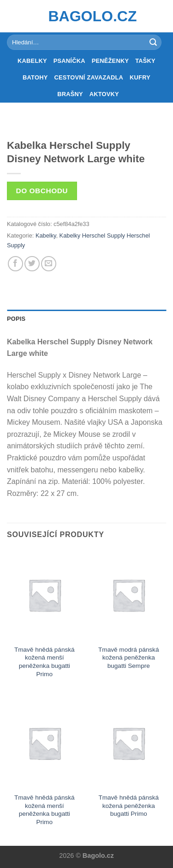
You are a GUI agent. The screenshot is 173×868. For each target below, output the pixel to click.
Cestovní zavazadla (89, 77)
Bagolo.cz (87, 16)
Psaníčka (69, 61)
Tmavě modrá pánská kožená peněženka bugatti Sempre (128, 658)
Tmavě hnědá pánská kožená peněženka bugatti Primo (128, 806)
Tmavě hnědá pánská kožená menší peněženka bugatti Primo (45, 662)
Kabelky (32, 61)
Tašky (145, 61)
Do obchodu (42, 191)
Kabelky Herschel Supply (92, 235)
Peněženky (110, 61)
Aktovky (104, 94)
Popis (16, 319)
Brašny (70, 94)
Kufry (140, 77)
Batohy (35, 77)
